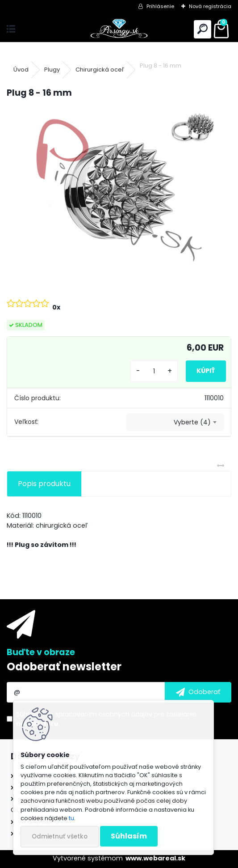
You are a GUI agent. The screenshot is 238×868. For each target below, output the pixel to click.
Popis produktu (44, 484)
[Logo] (119, 29)
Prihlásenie (160, 6)
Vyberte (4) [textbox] (192, 422)
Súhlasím (129, 836)
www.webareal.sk (155, 858)
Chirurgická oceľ (100, 70)
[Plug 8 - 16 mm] (119, 190)
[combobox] (175, 422)
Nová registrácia (210, 6)
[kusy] (154, 371)
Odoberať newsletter (64, 667)
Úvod (21, 70)
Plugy (52, 70)
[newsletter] (198, 692)
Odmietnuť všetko (60, 836)
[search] (203, 29)
